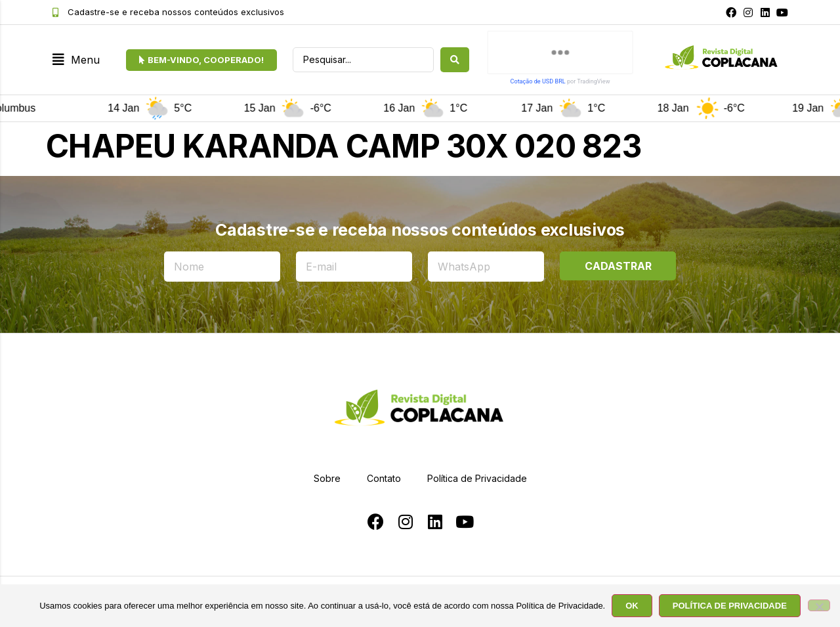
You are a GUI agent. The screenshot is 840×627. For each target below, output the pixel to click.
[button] (76, 60)
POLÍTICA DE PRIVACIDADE (730, 606)
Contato (384, 478)
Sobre (327, 478)
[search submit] (455, 60)
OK (632, 606)
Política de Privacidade (477, 478)
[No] (819, 605)
